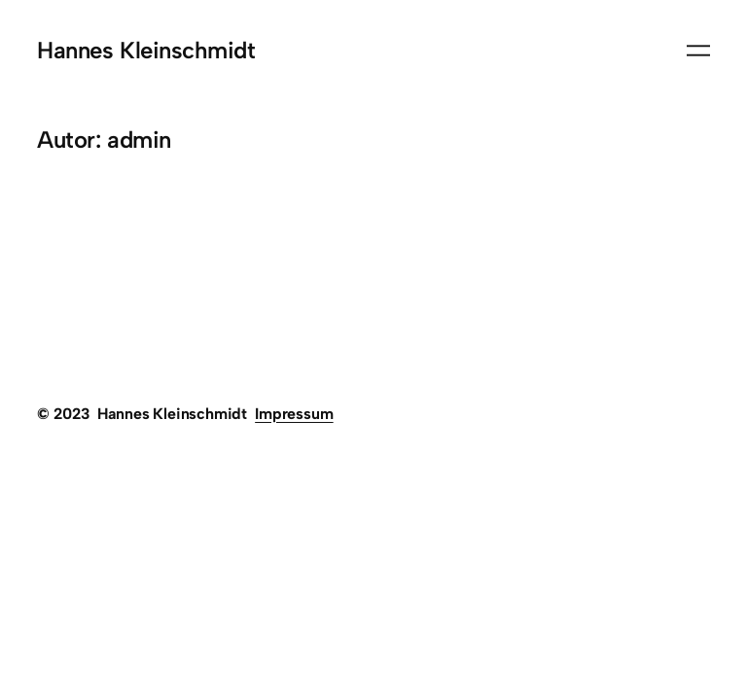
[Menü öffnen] (698, 51)
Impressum (294, 414)
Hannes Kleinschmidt (146, 50)
